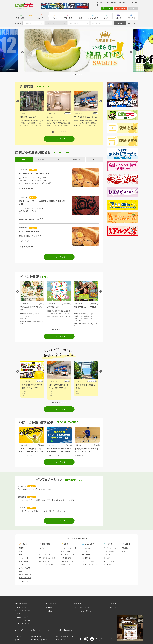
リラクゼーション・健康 (47, 558)
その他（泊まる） (128, 551)
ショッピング (93, 18)
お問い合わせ (115, 607)
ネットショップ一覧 (82, 607)
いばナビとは (115, 604)
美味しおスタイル (23, 624)
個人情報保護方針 (37, 636)
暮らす (106, 18)
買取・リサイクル (88, 561)
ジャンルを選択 (75, 23)
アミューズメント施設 (68, 548)
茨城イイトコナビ (23, 607)
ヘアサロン (42, 548)
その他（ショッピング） (90, 565)
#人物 (50, 393)
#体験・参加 (24, 322)
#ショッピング (32, 322)
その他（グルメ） (25, 581)
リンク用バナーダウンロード (40, 640)
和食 (21, 555)
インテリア (85, 551)
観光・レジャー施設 (68, 555)
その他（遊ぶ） (66, 565)
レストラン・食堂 (25, 578)
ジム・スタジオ (44, 561)
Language (133, 8)
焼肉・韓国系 (24, 561)
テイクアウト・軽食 (26, 575)
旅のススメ (21, 614)
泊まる (119, 18)
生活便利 (107, 558)
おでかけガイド (23, 617)
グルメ (55, 18)
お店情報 (49, 607)
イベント (30, 18)
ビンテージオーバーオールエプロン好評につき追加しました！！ (43, 203)
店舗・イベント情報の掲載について (60, 630)
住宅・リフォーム (110, 555)
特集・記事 (20, 18)
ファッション (86, 548)
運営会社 (18, 636)
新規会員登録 (121, 8)
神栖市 (94, 381)
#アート (78, 397)
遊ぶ (81, 18)
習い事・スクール (110, 548)
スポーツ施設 (65, 551)
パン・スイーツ (25, 571)
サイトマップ (61, 640)
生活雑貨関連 (86, 558)
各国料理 (22, 565)
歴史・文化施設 (66, 558)
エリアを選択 (28, 23)
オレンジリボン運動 (24, 620)
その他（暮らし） (110, 565)
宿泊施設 (125, 548)
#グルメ (40, 322)
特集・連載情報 (21, 604)
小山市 (40, 381)
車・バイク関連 (109, 561)
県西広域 (66, 381)
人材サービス (20, 630)
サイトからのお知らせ (83, 611)
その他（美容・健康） (46, 565)
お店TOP (41, 18)
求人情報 (132, 18)
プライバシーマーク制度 (103, 638)
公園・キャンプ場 (67, 561)
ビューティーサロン (45, 555)
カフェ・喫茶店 (25, 568)
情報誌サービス (36, 630)
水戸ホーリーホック (24, 610)
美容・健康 (68, 18)
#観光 (50, 395)
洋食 (21, 551)
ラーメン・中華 (25, 558)
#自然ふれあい (59, 322)
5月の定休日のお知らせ (29, 232)
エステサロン (43, 551)
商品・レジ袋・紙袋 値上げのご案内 (34, 174)
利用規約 (18, 640)
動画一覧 (78, 604)
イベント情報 (51, 604)
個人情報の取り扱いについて (66, 636)
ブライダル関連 (109, 551)
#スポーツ (79, 393)
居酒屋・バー (24, 548)
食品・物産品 (86, 555)
